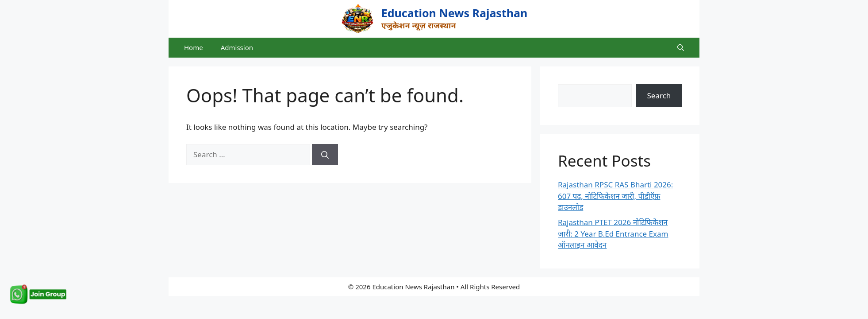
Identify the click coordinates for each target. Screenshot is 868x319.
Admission (237, 47)
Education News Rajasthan (455, 13)
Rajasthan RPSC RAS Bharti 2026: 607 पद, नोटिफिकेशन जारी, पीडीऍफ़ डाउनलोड (615, 196)
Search (659, 95)
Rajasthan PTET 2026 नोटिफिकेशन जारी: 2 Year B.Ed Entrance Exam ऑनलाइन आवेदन (613, 233)
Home (194, 47)
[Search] (325, 155)
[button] (681, 48)
